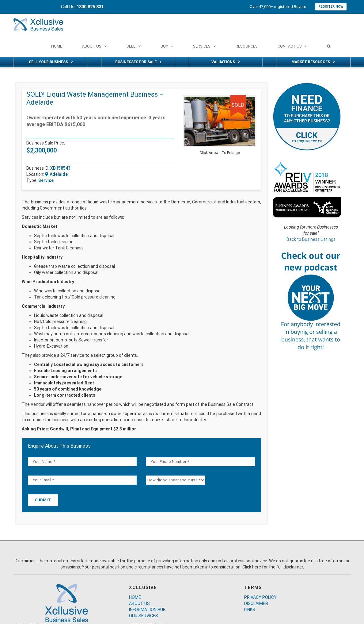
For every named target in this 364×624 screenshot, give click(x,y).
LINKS (250, 610)
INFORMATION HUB (147, 610)
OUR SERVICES (144, 616)
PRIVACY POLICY (260, 597)
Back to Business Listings (311, 239)
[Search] (329, 46)
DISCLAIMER (256, 603)
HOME (135, 597)
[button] (251, 101)
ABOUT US (139, 603)
